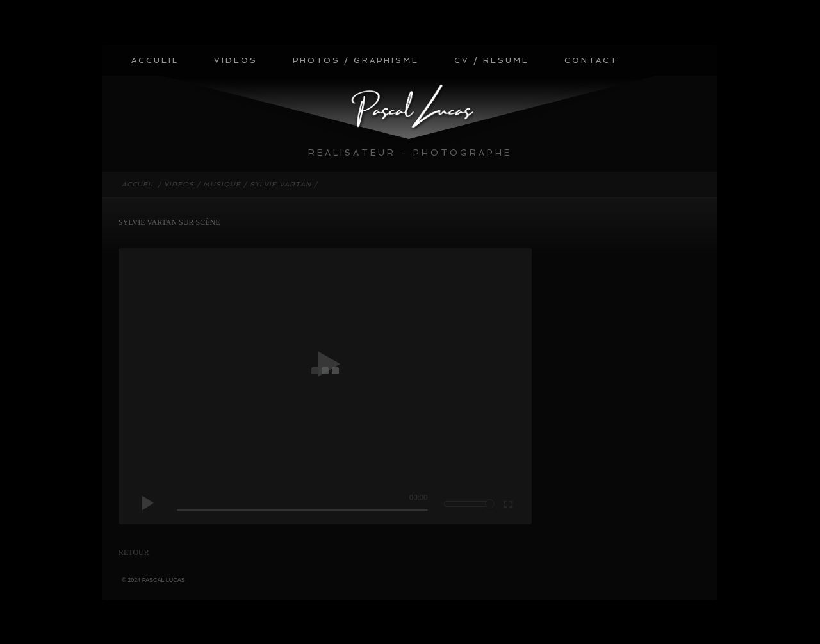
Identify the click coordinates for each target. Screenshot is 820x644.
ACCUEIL (155, 60)
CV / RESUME (492, 60)
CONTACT (591, 60)
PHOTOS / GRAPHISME (356, 60)
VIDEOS (236, 60)
